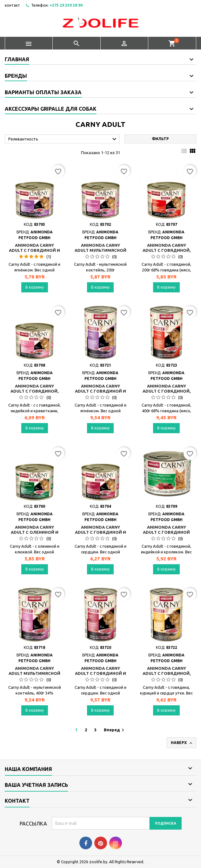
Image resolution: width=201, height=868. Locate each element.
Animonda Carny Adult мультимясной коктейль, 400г (34, 673)
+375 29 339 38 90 (66, 5)
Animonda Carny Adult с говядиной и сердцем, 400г (100, 673)
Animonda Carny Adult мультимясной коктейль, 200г (100, 250)
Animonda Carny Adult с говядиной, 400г (167, 391)
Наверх (182, 743)
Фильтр (160, 139)
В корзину (35, 287)
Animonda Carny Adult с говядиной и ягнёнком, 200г (34, 250)
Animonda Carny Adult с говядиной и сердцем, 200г (100, 532)
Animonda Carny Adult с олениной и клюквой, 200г (35, 532)
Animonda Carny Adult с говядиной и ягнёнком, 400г (100, 391)
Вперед (115, 730)
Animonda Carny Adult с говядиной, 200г (167, 250)
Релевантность (63, 139)
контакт (12, 5)
